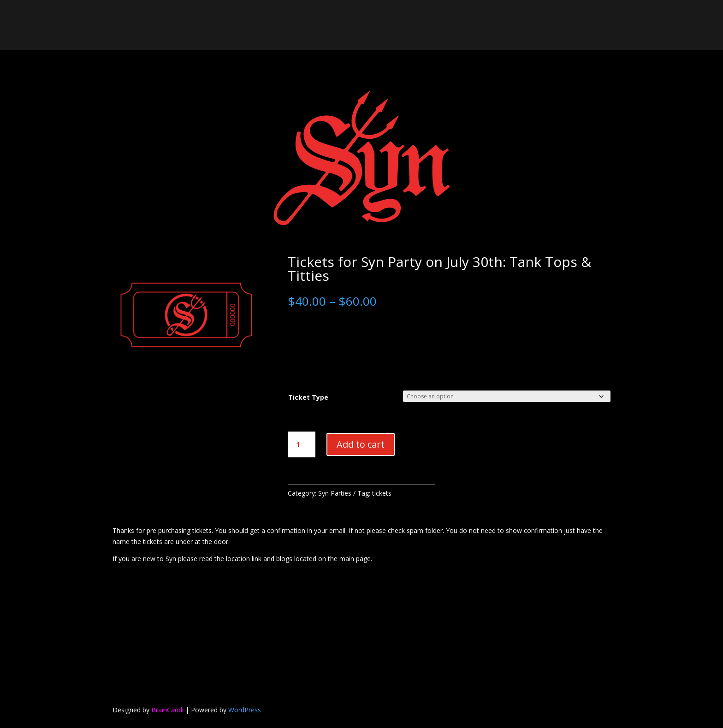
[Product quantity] (302, 444)
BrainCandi (167, 710)
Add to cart (361, 444)
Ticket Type (308, 397)
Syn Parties (335, 493)
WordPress (245, 710)
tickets (382, 493)
